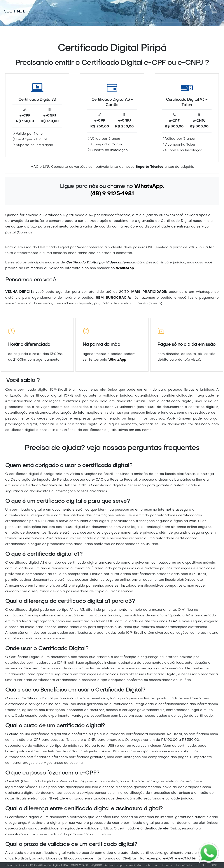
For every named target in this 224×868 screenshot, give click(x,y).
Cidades (11, 865)
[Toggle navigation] (215, 11)
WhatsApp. (149, 186)
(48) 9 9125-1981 (112, 194)
